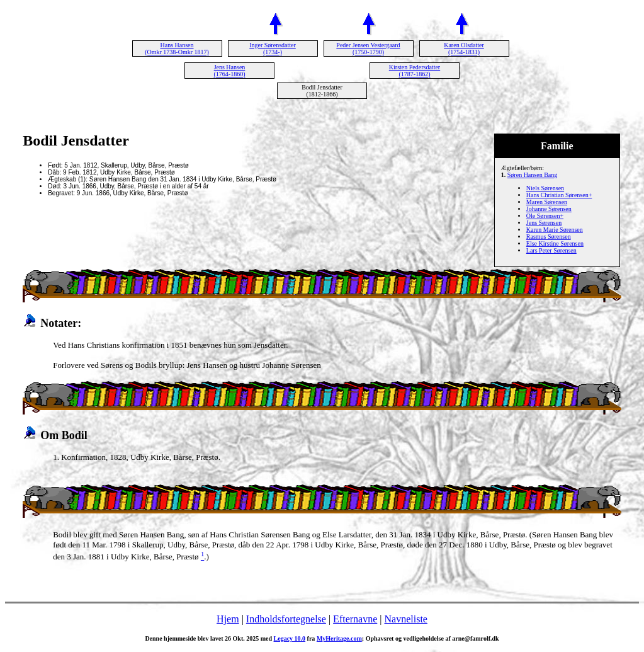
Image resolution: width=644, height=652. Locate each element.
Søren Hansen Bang (532, 175)
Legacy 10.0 (290, 638)
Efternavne (355, 619)
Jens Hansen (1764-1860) (230, 71)
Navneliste (406, 619)
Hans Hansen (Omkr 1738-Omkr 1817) (177, 49)
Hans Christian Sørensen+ (559, 195)
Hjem (228, 619)
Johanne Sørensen (549, 209)
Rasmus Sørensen (549, 237)
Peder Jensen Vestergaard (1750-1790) (368, 49)
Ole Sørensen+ (545, 216)
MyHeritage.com (339, 638)
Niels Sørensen (545, 188)
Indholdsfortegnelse (286, 619)
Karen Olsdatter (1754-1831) (464, 49)
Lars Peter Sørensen (551, 250)
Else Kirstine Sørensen (555, 243)
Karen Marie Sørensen (555, 230)
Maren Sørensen (547, 202)
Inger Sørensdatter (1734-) (273, 49)
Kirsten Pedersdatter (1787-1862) (415, 71)
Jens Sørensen (544, 223)
